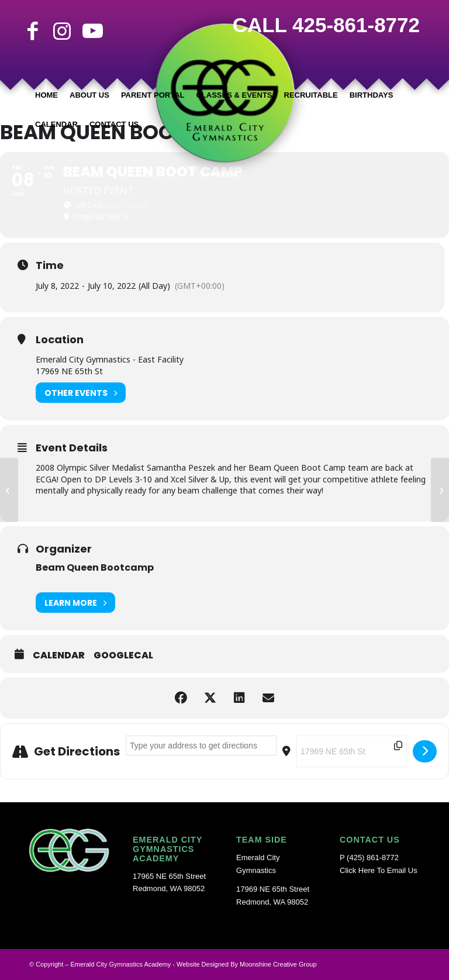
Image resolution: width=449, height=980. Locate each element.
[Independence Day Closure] (9, 490)
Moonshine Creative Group (278, 964)
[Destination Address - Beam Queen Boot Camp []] (352, 751)
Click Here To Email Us (379, 870)
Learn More (75, 603)
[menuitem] (46, 95)
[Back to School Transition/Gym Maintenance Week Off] (440, 490)
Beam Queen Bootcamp (95, 567)
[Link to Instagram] (62, 31)
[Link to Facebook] (33, 31)
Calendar (59, 655)
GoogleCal (123, 655)
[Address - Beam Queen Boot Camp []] (201, 746)
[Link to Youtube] (91, 31)
